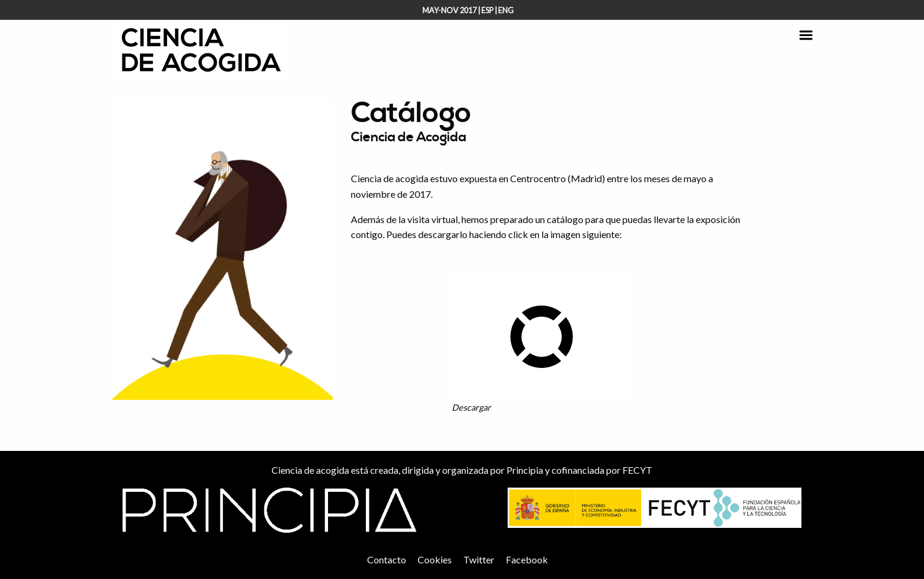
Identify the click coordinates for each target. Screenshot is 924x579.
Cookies (435, 559)
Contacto (387, 559)
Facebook (527, 559)
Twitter (479, 559)
